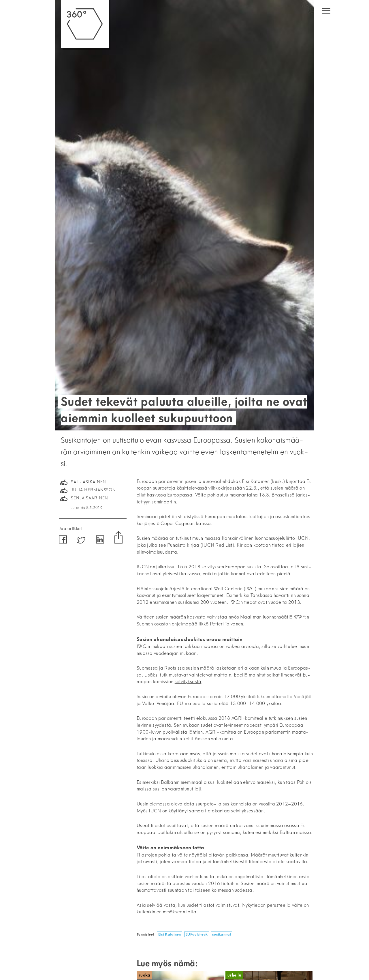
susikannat (222, 934)
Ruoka (144, 975)
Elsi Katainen (170, 934)
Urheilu (234, 975)
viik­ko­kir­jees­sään (227, 488)
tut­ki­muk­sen (281, 718)
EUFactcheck (196, 934)
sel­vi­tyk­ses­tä (188, 682)
